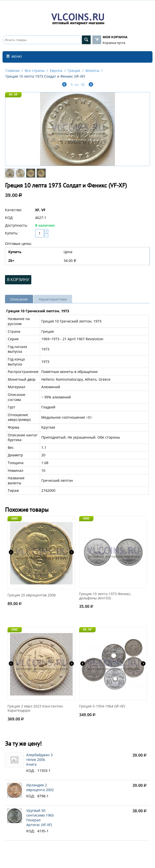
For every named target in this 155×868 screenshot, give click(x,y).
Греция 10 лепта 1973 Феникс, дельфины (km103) (105, 596)
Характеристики (53, 299)
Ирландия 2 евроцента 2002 (40, 787)
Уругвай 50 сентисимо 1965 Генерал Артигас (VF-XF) (40, 818)
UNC (15, 518)
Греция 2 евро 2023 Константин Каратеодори (35, 708)
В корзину (18, 280)
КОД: (9, 218)
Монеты (92, 71)
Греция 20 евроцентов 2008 (32, 595)
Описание (19, 299)
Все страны (35, 71)
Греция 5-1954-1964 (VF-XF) (102, 706)
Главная (13, 71)
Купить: (12, 233)
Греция (74, 71)
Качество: (14, 210)
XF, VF (13, 94)
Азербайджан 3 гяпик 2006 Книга (39, 760)
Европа (56, 71)
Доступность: (16, 225)
